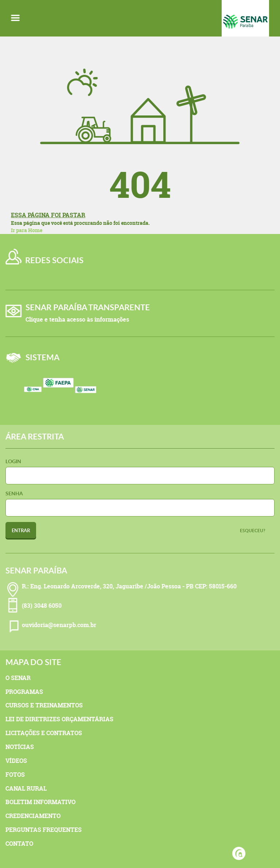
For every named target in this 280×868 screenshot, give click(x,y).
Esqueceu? (253, 531)
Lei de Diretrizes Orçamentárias (59, 719)
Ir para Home (27, 230)
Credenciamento (33, 816)
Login (13, 461)
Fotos (15, 775)
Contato (19, 844)
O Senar (18, 678)
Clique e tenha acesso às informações (77, 319)
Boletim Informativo (40, 802)
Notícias (20, 747)
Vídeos (16, 761)
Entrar (21, 530)
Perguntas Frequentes (44, 830)
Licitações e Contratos (44, 733)
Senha (14, 493)
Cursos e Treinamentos (44, 705)
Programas (24, 692)
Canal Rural (26, 788)
